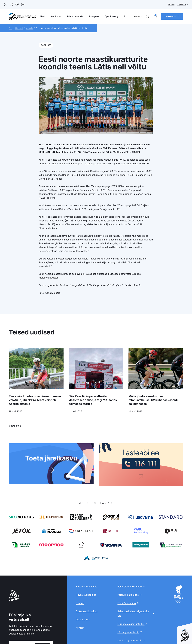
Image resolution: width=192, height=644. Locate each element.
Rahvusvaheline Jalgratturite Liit (133, 571)
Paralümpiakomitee (128, 552)
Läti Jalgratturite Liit (128, 590)
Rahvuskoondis (75, 16)
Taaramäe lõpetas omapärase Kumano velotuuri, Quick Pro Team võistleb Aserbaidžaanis (35, 400)
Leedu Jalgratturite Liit (130, 598)
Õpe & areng (112, 16)
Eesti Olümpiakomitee (130, 544)
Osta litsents (83, 577)
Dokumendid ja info (87, 569)
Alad (42, 16)
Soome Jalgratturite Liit (130, 606)
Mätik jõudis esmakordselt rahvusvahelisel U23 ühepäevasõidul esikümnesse (154, 400)
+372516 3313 (130, 628)
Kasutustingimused (87, 544)
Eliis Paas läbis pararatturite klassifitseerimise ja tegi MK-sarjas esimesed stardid (93, 400)
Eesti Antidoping (127, 560)
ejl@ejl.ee (109, 628)
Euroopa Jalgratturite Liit (131, 581)
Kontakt (80, 585)
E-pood (171, 4)
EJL (126, 16)
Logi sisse (181, 4)
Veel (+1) (138, 16)
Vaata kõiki (15, 426)
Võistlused (56, 16)
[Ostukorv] (155, 17)
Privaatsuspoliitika (86, 552)
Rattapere (94, 16)
